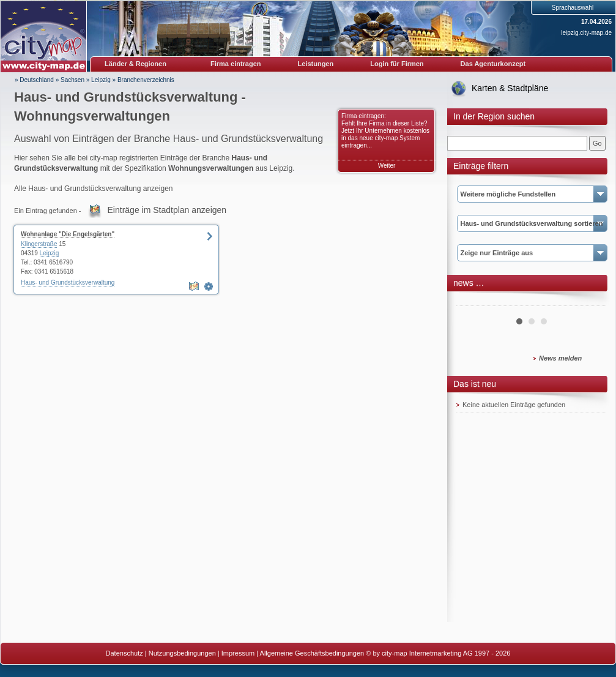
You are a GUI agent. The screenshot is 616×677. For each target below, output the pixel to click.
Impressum (238, 653)
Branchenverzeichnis (146, 80)
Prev (472, 301)
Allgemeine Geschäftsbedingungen (312, 653)
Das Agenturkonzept (493, 64)
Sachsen (72, 80)
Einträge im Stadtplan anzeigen (167, 210)
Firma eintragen (236, 64)
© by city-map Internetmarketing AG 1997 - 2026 (438, 653)
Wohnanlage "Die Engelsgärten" (68, 234)
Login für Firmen (397, 64)
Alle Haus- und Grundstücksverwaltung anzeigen (93, 189)
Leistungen (316, 64)
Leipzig (101, 80)
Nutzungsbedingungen (182, 653)
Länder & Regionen (135, 64)
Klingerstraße (39, 244)
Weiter (387, 166)
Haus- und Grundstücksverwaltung (68, 282)
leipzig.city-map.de (586, 33)
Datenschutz (124, 653)
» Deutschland (34, 80)
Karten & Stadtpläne (510, 88)
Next (590, 301)
